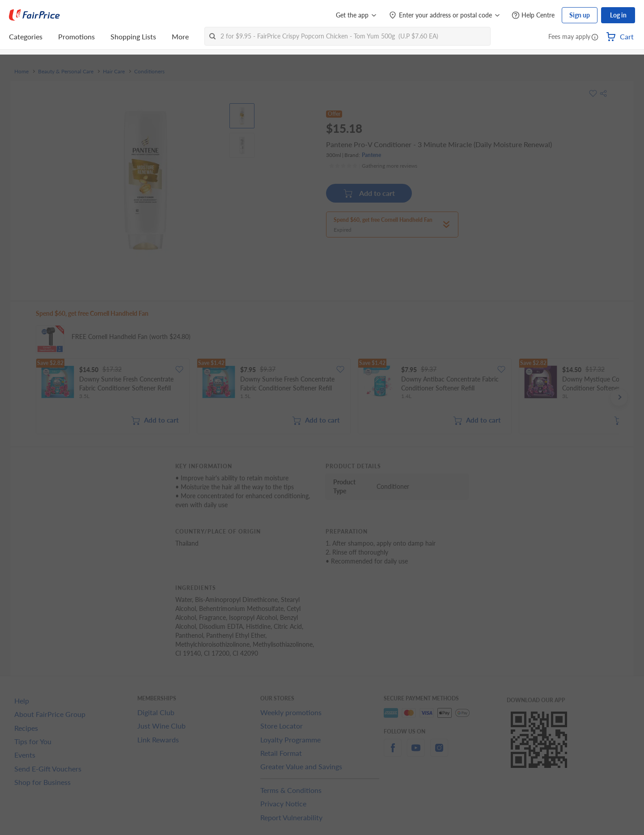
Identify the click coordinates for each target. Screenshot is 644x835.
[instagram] (439, 753)
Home (21, 72)
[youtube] (416, 753)
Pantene (371, 155)
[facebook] (393, 753)
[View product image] (242, 116)
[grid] (327, 397)
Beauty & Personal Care (66, 72)
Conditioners (149, 72)
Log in (618, 15)
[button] (595, 38)
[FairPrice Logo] (34, 15)
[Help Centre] (533, 15)
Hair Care (114, 72)
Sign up (580, 15)
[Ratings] (373, 166)
